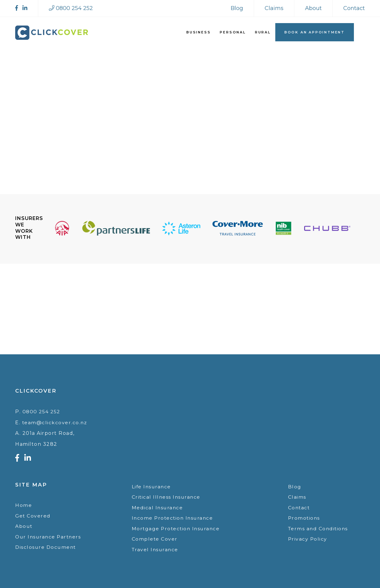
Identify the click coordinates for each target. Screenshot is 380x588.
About (313, 8)
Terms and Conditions (319, 528)
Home (24, 504)
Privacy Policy (308, 539)
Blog (237, 8)
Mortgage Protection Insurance (177, 528)
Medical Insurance (158, 506)
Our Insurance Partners (49, 536)
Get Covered (33, 514)
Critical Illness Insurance (167, 496)
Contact (354, 8)
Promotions (304, 517)
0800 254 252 (42, 410)
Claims (274, 8)
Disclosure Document (46, 547)
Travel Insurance (156, 549)
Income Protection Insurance (174, 517)
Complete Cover (155, 539)
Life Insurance (152, 485)
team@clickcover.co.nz (55, 421)
